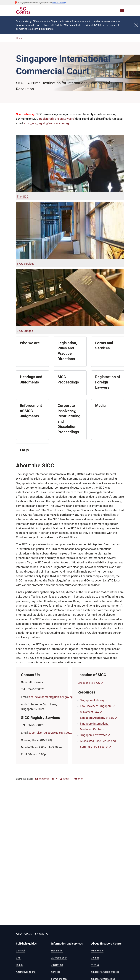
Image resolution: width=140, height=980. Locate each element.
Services (56, 972)
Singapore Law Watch (94, 735)
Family (19, 965)
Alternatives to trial (26, 972)
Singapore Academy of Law (97, 718)
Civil (18, 958)
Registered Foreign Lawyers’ (57, 119)
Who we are (97, 951)
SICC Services (26, 264)
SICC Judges (25, 331)
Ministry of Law (90, 712)
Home (19, 38)
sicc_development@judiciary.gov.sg (51, 697)
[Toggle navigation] (122, 10)
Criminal (20, 951)
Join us (95, 958)
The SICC (23, 197)
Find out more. (47, 29)
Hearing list (57, 951)
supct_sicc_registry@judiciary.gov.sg (46, 123)
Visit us (95, 965)
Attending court (59, 958)
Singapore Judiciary (92, 700)
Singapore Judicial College (105, 972)
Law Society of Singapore (96, 706)
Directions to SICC (89, 683)
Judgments (57, 965)
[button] (59, 2)
